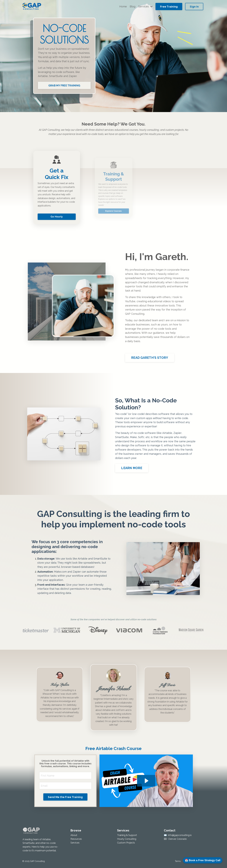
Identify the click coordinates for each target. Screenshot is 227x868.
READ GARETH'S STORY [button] (150, 358)
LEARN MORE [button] (132, 468)
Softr (141, 437)
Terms (178, 861)
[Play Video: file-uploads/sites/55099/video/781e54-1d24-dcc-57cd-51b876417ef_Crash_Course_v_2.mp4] (146, 781)
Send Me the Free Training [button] (65, 797)
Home (123, 6)
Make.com (60, 572)
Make (133, 437)
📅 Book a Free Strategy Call (203, 860)
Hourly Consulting (127, 839)
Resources (76, 839)
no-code (57, 72)
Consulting (64, 704)
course (165, 704)
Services (145, 6)
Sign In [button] (194, 7)
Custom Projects (126, 843)
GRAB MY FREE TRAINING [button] (64, 85)
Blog (133, 6)
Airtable (43, 76)
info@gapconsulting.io (180, 835)
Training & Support (127, 835)
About (74, 835)
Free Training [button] (169, 7)
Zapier (73, 76)
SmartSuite (56, 76)
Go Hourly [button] (57, 206)
